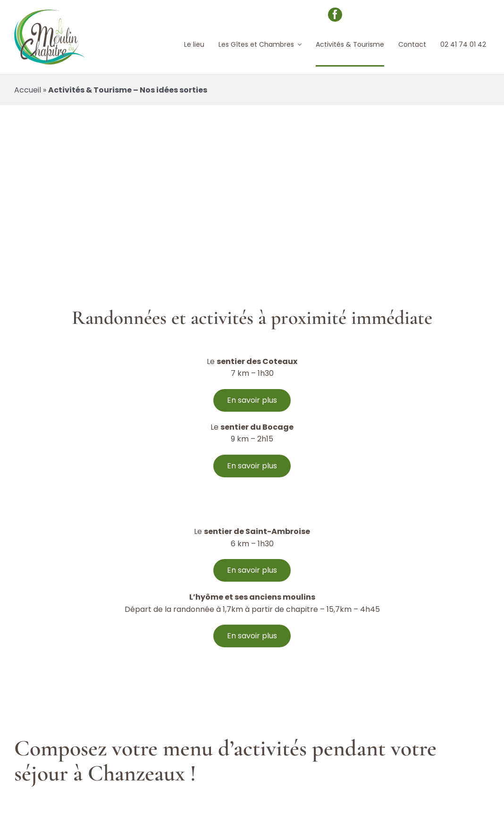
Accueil (28, 90)
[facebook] (335, 15)
